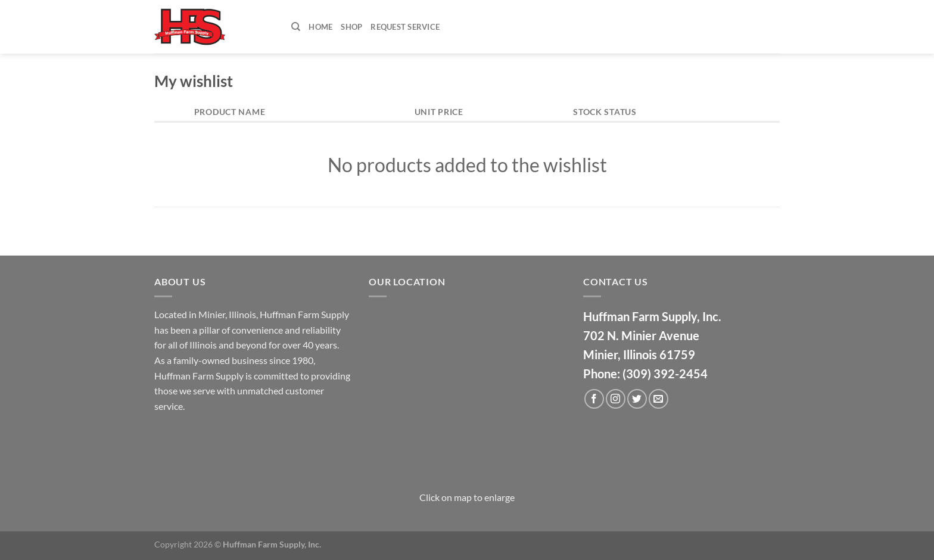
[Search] (296, 27)
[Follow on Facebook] (594, 399)
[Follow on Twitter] (637, 399)
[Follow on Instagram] (616, 399)
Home (320, 27)
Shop (351, 27)
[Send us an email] (659, 399)
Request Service (405, 27)
